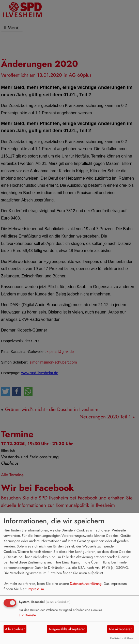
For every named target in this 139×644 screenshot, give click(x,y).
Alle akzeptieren (120, 629)
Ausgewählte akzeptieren (67, 629)
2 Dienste (27, 615)
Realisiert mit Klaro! (122, 638)
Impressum (36, 589)
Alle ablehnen (15, 629)
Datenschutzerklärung (86, 584)
